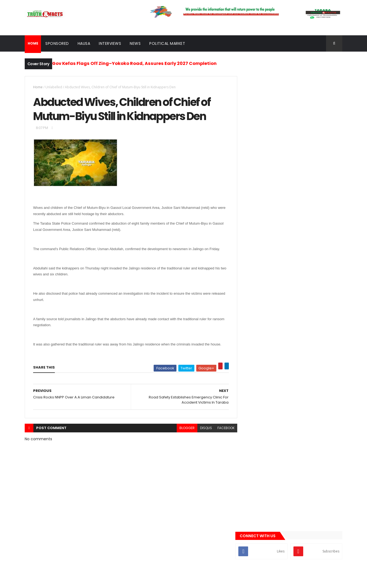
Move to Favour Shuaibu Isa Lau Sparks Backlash (304, 232)
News (135, 43)
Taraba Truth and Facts (71, 581)
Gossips (254, 329)
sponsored (257, 375)
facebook (222, 428)
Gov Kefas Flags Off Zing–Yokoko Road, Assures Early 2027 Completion (134, 63)
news (252, 357)
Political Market (167, 43)
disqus (202, 428)
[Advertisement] (293, 149)
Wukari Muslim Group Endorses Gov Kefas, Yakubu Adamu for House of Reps (305, 254)
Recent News (268, 303)
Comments (318, 303)
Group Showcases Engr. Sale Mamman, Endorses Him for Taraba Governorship (304, 210)
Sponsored (57, 43)
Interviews (110, 43)
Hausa (84, 43)
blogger (183, 428)
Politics (254, 366)
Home (38, 87)
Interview (256, 348)
